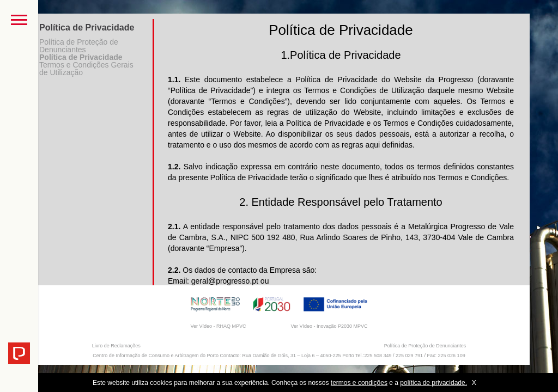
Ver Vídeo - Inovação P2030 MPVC (329, 326)
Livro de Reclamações (116, 346)
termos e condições (359, 383)
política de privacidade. (433, 383)
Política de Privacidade (81, 57)
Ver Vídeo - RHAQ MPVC (218, 326)
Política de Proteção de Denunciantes (79, 46)
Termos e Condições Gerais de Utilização (86, 69)
